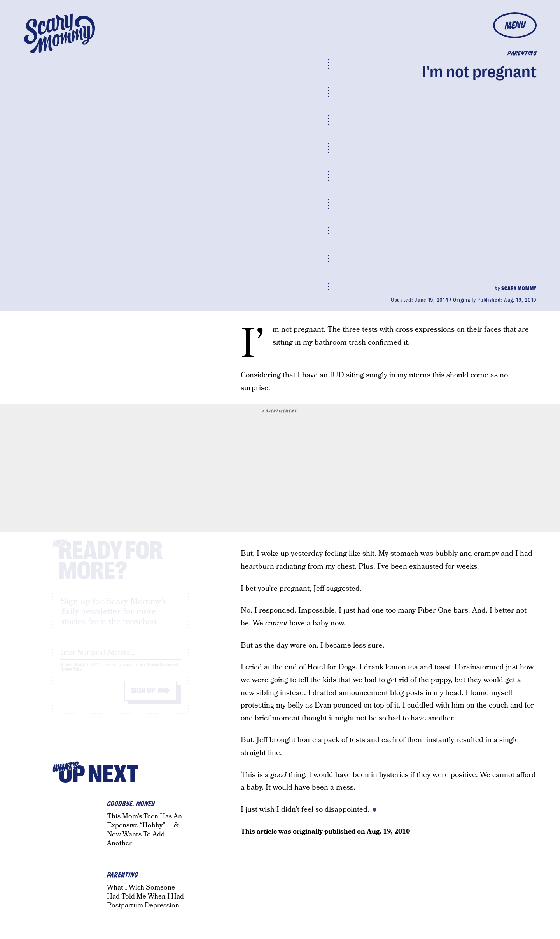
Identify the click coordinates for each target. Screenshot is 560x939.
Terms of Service (159, 672)
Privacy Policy (71, 676)
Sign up (143, 698)
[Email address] (121, 658)
